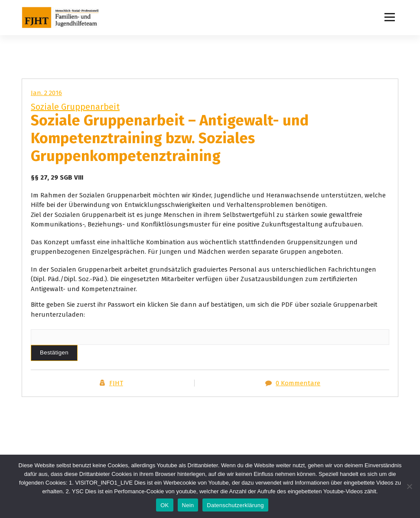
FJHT (116, 383)
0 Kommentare (298, 383)
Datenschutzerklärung (235, 505)
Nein (188, 505)
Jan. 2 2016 (46, 93)
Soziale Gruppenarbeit (75, 107)
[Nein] (409, 486)
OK (164, 505)
